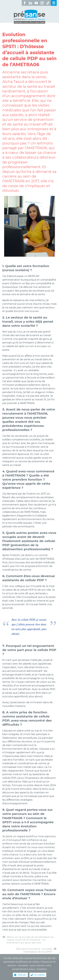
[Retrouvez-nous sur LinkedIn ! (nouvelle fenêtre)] (30, 3)
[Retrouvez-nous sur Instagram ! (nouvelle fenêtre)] (42, 3)
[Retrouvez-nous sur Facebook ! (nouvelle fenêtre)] (25, 3)
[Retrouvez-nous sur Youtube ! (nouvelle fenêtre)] (36, 3)
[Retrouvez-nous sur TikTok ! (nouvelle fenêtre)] (48, 3)
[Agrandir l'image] (29, 226)
